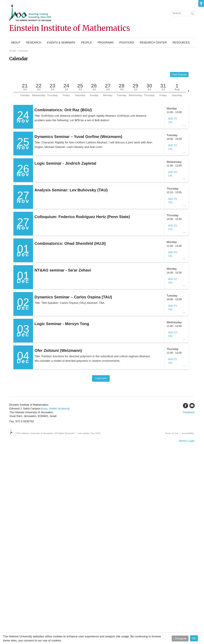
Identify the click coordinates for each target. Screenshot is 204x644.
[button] (201, 3)
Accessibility (188, 433)
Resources (181, 43)
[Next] (188, 91)
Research (34, 43)
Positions (127, 43)
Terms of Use (172, 433)
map (45, 409)
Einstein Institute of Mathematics (70, 28)
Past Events (179, 74)
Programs (106, 43)
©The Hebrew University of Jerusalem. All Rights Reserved (45, 433)
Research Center (153, 43)
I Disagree (180, 638)
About (16, 43)
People (86, 43)
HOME (13, 51)
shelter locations (59, 409)
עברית (162, 13)
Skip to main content (13, 2)
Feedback (189, 412)
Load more (101, 378)
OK (194, 638)
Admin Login (187, 441)
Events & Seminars (61, 43)
